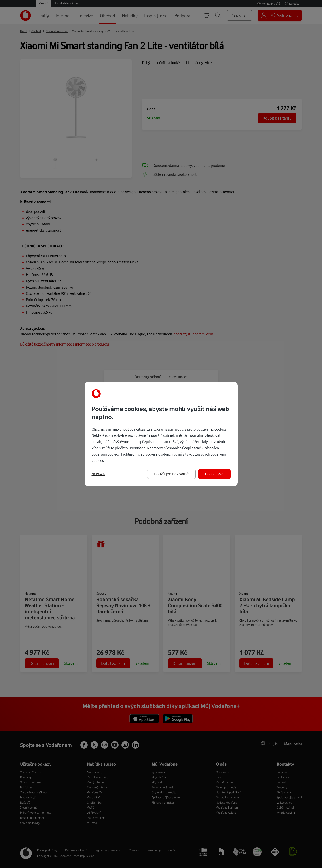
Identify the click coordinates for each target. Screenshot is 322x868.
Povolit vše (214, 474)
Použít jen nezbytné (171, 474)
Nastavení (99, 474)
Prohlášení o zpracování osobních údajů (160, 448)
